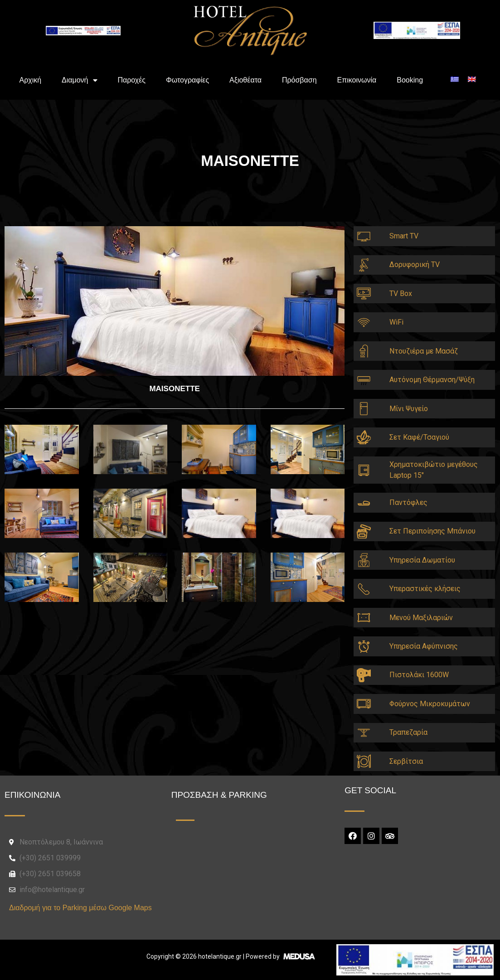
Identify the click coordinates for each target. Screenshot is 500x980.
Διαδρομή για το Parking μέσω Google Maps (80, 908)
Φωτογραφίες (187, 80)
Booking (410, 80)
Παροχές (131, 80)
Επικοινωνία (357, 80)
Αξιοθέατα (245, 80)
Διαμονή (80, 80)
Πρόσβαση (299, 80)
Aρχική (30, 80)
